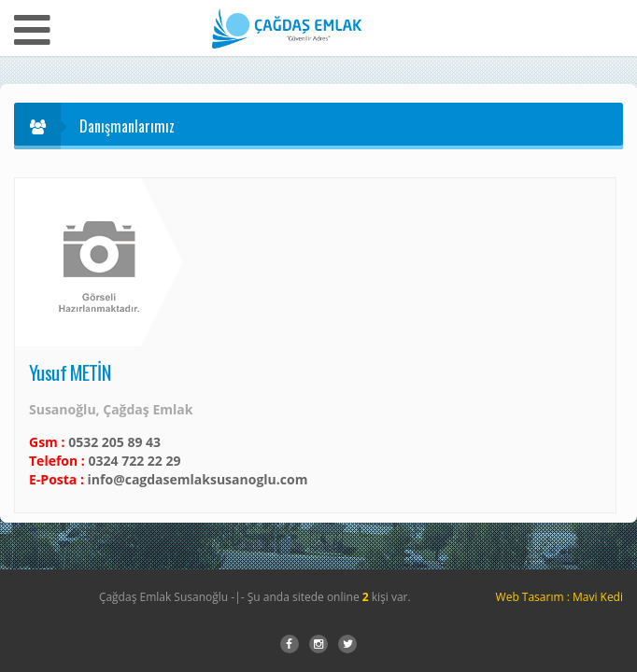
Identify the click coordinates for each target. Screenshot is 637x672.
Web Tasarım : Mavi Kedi (559, 597)
